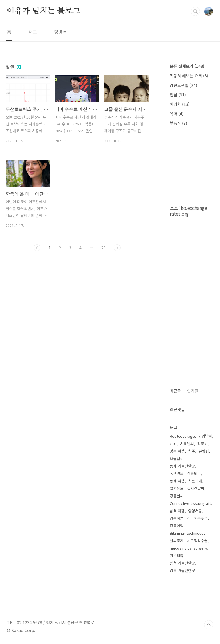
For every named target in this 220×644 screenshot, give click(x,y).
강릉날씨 (177, 496)
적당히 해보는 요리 (189, 76)
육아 (177, 114)
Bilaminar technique (187, 533)
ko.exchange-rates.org (189, 211)
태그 (33, 32)
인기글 (193, 391)
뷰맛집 (204, 451)
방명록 (61, 32)
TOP (209, 625)
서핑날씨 (187, 444)
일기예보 (177, 488)
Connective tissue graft (190, 503)
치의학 (180, 104)
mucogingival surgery (188, 548)
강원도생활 (183, 85)
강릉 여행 (177, 451)
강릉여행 (177, 526)
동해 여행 (177, 481)
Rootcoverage (182, 436)
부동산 (179, 123)
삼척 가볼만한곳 (182, 563)
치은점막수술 (197, 541)
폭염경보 (177, 473)
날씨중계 (177, 541)
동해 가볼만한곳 (182, 466)
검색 (195, 11)
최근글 (175, 391)
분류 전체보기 (187, 66)
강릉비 (203, 444)
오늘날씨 (177, 458)
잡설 (178, 95)
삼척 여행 (177, 511)
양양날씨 (205, 436)
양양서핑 (195, 511)
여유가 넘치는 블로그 (44, 11)
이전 (37, 248)
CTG (173, 444)
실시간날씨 (196, 488)
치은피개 (195, 481)
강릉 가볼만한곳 (182, 570)
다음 (117, 248)
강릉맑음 (194, 473)
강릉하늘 (177, 518)
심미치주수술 (197, 518)
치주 (192, 451)
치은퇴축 (177, 555)
